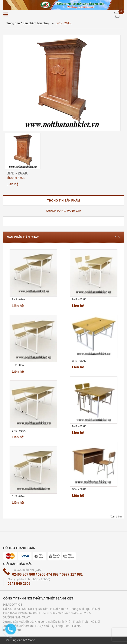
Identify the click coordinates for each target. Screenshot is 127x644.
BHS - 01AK (19, 300)
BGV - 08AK (79, 489)
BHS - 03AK (19, 431)
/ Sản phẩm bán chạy (35, 23)
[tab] (63, 200)
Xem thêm (116, 517)
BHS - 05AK (79, 300)
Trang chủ (13, 23)
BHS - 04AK (19, 496)
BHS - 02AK (19, 365)
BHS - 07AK (79, 426)
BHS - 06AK (79, 361)
